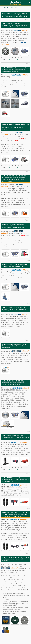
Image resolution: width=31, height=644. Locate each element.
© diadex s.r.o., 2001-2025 (8, 639)
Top (27, 64)
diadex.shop (21, 60)
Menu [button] (2, 3)
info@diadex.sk (12, 60)
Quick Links (24, 19)
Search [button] (29, 3)
